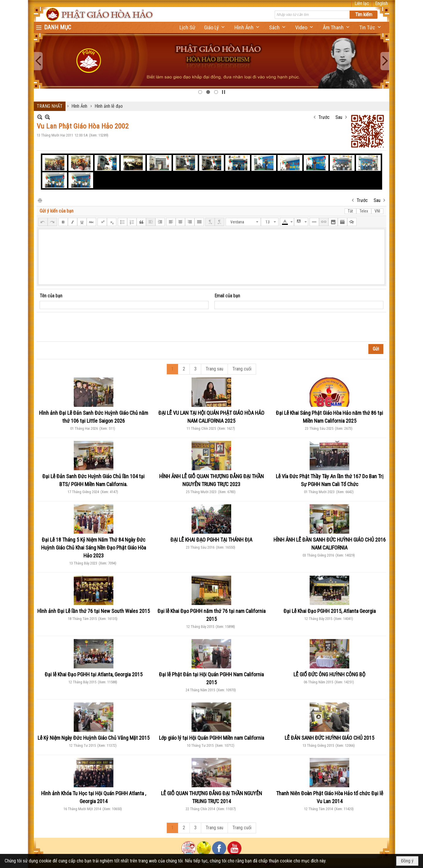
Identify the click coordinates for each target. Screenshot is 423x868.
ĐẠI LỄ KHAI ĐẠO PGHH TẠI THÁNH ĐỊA (211, 540)
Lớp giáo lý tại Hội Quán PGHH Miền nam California (211, 738)
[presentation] (84, 327)
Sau (339, 117)
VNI (377, 211)
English (381, 3)
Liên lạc (362, 3)
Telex (364, 211)
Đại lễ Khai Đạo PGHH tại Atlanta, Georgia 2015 (94, 674)
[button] (215, 27)
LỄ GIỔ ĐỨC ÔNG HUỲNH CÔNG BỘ (329, 674)
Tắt (350, 211)
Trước (324, 117)
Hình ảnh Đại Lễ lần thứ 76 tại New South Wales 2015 (94, 611)
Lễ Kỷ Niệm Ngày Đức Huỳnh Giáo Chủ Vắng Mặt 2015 (94, 738)
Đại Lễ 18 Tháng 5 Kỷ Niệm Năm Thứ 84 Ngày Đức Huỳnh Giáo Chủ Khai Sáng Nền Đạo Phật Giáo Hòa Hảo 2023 (94, 548)
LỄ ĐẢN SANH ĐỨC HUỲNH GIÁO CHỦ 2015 (329, 738)
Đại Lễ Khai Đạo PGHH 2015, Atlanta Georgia (330, 611)
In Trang (40, 200)
